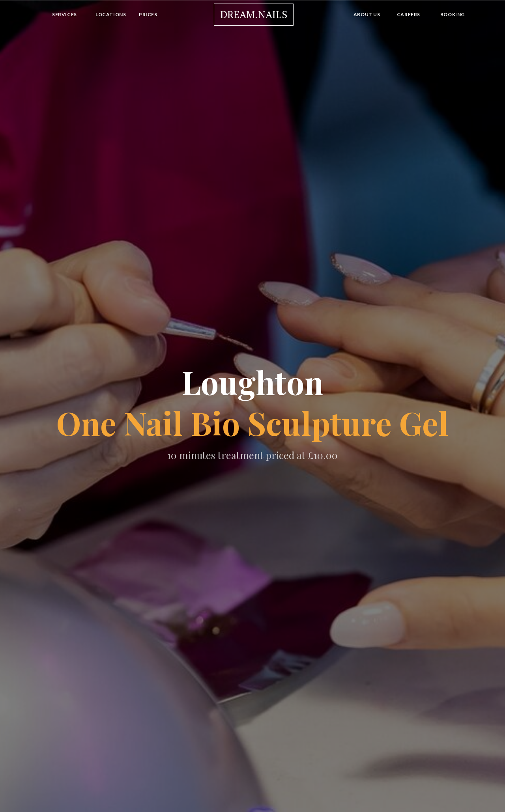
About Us (367, 14)
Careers (409, 14)
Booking (453, 14)
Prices (148, 14)
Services (65, 14)
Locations (111, 14)
